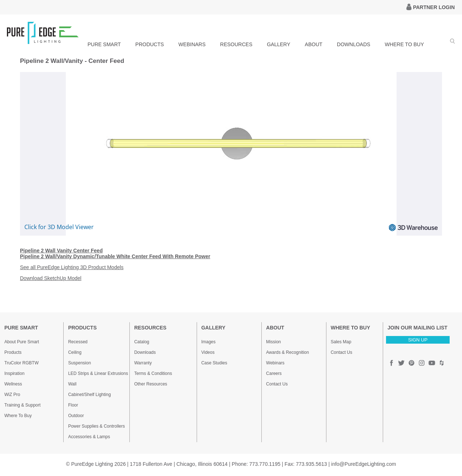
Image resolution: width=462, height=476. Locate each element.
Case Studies (214, 363)
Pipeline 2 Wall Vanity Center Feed (61, 251)
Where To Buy (18, 416)
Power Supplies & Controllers (96, 426)
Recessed (78, 342)
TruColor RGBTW (21, 363)
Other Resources (151, 384)
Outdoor (76, 416)
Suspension (79, 363)
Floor (73, 405)
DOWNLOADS (354, 44)
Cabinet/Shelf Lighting (89, 395)
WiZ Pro (12, 395)
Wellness (13, 384)
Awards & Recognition (288, 352)
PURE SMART (104, 44)
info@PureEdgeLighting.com (363, 464)
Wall (72, 384)
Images (208, 342)
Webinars (275, 363)
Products (13, 352)
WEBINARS (192, 44)
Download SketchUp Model (51, 278)
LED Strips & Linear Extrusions (98, 373)
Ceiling (75, 352)
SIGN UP (418, 340)
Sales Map (341, 342)
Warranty (143, 363)
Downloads (145, 352)
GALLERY (278, 44)
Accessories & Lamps (89, 437)
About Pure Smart (22, 342)
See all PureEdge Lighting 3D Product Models (72, 267)
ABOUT (314, 44)
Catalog (142, 342)
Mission (274, 342)
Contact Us (277, 384)
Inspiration (14, 373)
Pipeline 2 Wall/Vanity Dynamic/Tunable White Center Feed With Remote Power (115, 256)
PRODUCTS (150, 44)
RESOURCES (236, 44)
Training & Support (23, 405)
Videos (208, 352)
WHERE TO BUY (405, 44)
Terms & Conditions (153, 373)
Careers (274, 373)
